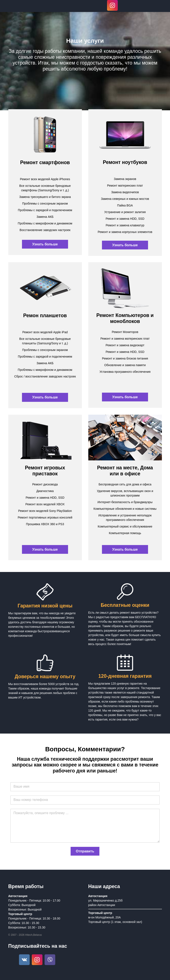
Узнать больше (45, 244)
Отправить (85, 851)
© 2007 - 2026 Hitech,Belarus (25, 935)
